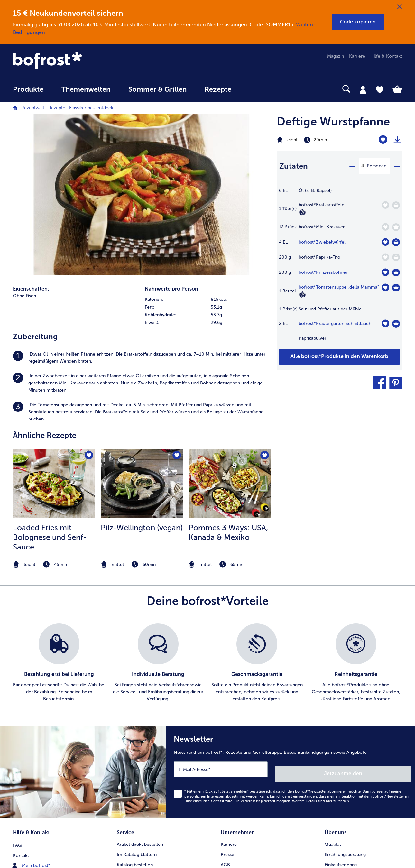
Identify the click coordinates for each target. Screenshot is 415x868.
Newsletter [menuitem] (128, 735)
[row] (207, 145)
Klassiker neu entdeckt (92, 108)
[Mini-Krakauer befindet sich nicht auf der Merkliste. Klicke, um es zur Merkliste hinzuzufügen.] (385, 227)
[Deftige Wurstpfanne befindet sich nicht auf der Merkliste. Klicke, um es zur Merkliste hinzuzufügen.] (383, 140)
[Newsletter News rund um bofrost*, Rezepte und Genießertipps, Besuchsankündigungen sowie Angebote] (290, 616)
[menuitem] (28, 92)
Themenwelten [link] (86, 89)
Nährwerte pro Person (171, 135)
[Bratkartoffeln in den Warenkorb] (396, 205)
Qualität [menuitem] (333, 683)
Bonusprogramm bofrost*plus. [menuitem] (148, 756)
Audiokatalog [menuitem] (130, 714)
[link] (71, 61)
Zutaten (294, 166)
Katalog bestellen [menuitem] (135, 704)
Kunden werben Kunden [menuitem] (142, 745)
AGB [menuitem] (225, 704)
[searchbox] (254, 89)
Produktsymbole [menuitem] (342, 735)
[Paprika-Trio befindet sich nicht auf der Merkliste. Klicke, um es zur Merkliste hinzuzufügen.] (385, 257)
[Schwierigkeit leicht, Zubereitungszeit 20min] (317, 140)
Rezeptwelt (33, 108)
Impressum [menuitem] (232, 714)
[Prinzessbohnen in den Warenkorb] (396, 272)
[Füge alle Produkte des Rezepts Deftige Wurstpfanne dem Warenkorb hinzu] (339, 357)
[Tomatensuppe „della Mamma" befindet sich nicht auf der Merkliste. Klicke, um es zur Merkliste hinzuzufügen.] (385, 287)
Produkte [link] (28, 89)
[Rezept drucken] (397, 140)
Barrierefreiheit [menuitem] (236, 776)
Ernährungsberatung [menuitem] (345, 694)
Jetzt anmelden (384, 615)
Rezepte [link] (218, 89)
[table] (339, 268)
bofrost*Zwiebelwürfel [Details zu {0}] (322, 242)
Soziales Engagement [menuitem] (243, 745)
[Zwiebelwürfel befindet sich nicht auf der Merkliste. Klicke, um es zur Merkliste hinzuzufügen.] (385, 242)
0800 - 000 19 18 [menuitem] (36, 735)
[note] (54, 410)
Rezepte (57, 108)
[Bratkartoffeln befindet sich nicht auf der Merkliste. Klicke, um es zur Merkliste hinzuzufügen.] (385, 205)
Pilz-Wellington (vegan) (142, 373)
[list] (207, 509)
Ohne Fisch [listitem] (24, 142)
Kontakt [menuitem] (21, 694)
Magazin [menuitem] (336, 56)
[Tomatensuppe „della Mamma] (396, 288)
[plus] (397, 166)
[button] (358, 22)
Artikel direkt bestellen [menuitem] (140, 683)
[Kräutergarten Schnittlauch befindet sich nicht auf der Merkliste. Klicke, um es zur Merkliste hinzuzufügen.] (385, 323)
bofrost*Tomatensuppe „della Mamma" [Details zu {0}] (339, 287)
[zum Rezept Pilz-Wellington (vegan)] (142, 329)
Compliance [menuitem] (233, 756)
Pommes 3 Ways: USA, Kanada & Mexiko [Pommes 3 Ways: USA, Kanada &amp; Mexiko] (228, 378)
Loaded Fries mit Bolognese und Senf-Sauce (50, 383)
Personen (377, 166)
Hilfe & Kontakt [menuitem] (386, 56)
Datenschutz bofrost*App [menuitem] (247, 735)
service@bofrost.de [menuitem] (37, 725)
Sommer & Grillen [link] (157, 89)
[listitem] (142, 204)
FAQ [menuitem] (17, 683)
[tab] (363, 89)
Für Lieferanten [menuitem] (236, 766)
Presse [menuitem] (227, 694)
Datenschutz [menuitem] (234, 725)
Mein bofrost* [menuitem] (32, 704)
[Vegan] (302, 212)
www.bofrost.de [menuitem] (34, 714)
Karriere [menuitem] (357, 56)
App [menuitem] (121, 725)
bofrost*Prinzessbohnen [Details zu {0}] (323, 272)
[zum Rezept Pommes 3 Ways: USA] (230, 329)
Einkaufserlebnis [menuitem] (341, 704)
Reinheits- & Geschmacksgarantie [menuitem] (359, 725)
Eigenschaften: (31, 135)
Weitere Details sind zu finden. (321, 643)
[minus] (352, 166)
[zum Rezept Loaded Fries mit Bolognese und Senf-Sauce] (54, 329)
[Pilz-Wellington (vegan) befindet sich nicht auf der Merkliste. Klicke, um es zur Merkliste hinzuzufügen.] (176, 302)
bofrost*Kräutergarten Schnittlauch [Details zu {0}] (335, 323)
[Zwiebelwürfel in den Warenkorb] (396, 242)
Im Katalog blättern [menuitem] (137, 694)
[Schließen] (400, 7)
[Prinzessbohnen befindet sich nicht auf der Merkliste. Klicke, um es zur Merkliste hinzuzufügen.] (385, 272)
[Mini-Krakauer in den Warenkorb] (396, 227)
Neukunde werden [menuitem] (344, 714)
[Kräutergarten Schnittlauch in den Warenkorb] (396, 324)
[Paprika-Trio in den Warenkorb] (396, 257)
